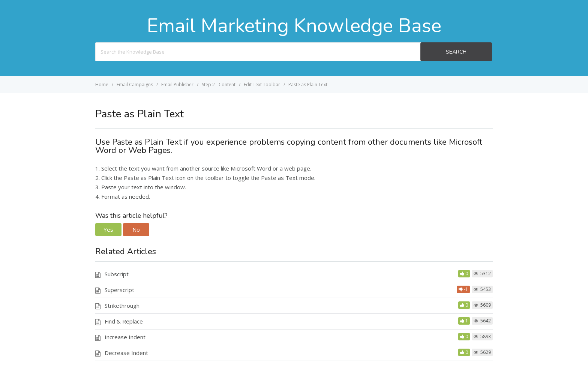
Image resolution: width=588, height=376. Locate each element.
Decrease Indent (126, 353)
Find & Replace (124, 321)
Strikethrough (122, 306)
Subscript (117, 274)
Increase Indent (125, 337)
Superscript (119, 290)
